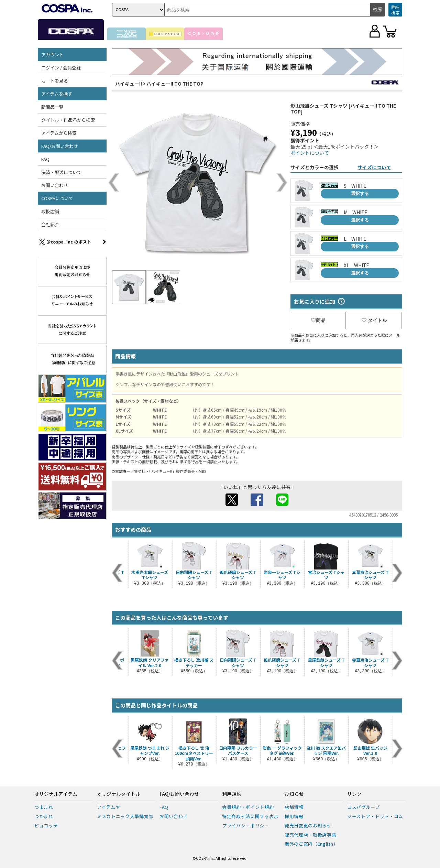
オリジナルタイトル (119, 794)
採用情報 (294, 816)
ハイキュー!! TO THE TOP (175, 84)
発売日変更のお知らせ (308, 826)
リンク (354, 794)
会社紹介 (50, 224)
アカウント (52, 55)
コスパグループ (364, 807)
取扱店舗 (50, 211)
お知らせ (294, 794)
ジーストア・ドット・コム (375, 816)
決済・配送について (61, 172)
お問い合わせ (55, 185)
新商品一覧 (52, 107)
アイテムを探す (57, 94)
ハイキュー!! (129, 84)
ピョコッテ (46, 826)
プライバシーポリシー (246, 826)
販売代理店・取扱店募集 (310, 835)
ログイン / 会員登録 (61, 68)
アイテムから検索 (59, 133)
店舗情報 (294, 807)
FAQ (45, 159)
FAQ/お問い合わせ (60, 146)
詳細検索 (395, 10)
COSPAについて (57, 198)
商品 (318, 320)
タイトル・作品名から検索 (68, 120)
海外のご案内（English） (311, 844)
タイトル (374, 320)
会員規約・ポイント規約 (248, 807)
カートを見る (55, 81)
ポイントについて (310, 153)
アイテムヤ (108, 807)
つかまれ (44, 816)
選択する (360, 193)
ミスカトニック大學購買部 (125, 816)
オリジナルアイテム (56, 794)
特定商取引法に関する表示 (250, 816)
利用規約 (232, 794)
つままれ (44, 807)
